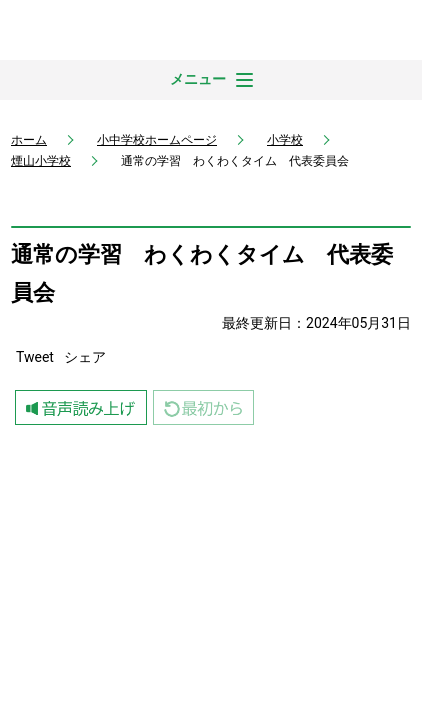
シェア (85, 357)
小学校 (285, 140)
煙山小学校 (41, 161)
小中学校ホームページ (157, 140)
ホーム (29, 140)
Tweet (35, 357)
